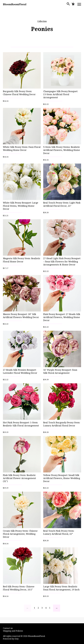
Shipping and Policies (13, 631)
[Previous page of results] (28, 608)
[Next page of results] (57, 608)
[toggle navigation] (79, 4)
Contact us (8, 628)
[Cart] (73, 5)
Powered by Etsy (11, 639)
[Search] (68, 4)
